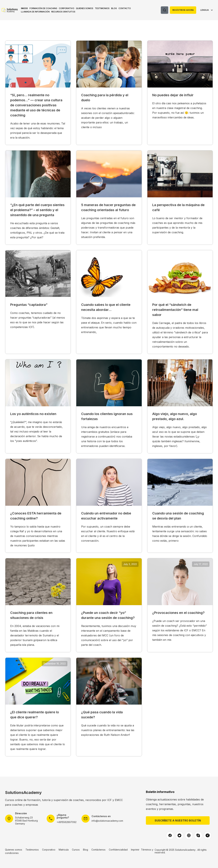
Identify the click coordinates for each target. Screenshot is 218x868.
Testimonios (102, 8)
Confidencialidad (118, 850)
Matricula (64, 850)
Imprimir (135, 850)
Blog (114, 8)
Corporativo (67, 8)
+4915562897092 (67, 822)
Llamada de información (35, 12)
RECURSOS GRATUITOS (63, 12)
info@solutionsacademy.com (107, 821)
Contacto (125, 8)
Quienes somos (85, 8)
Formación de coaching (43, 8)
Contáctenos (98, 850)
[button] (43, 8)
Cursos (76, 850)
